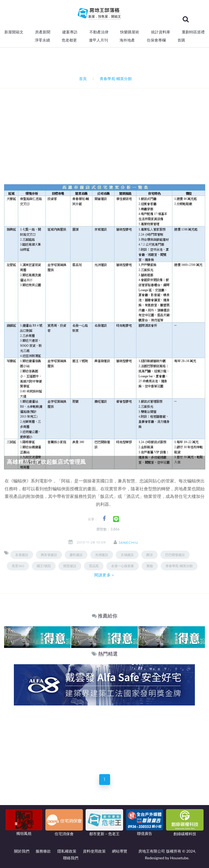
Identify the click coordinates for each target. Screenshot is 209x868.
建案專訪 (70, 32)
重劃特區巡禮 (193, 32)
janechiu (129, 543)
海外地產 (127, 40)
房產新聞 (43, 32)
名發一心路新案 (123, 566)
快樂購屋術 (130, 32)
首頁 (82, 79)
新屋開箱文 (14, 32)
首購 (181, 40)
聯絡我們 (71, 858)
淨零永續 (42, 40)
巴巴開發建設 (175, 555)
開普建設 (70, 566)
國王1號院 (44, 566)
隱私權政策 (67, 851)
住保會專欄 (156, 40)
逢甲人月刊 (98, 40)
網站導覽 (120, 851)
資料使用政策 (94, 851)
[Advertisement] (107, 129)
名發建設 (22, 555)
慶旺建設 (76, 555)
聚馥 (150, 566)
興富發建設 (49, 555)
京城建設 (127, 555)
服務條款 (43, 851)
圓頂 (149, 555)
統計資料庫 (161, 32)
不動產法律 (99, 32)
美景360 (18, 566)
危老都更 (69, 40)
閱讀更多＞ (105, 575)
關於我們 (22, 851)
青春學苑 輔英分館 (179, 566)
